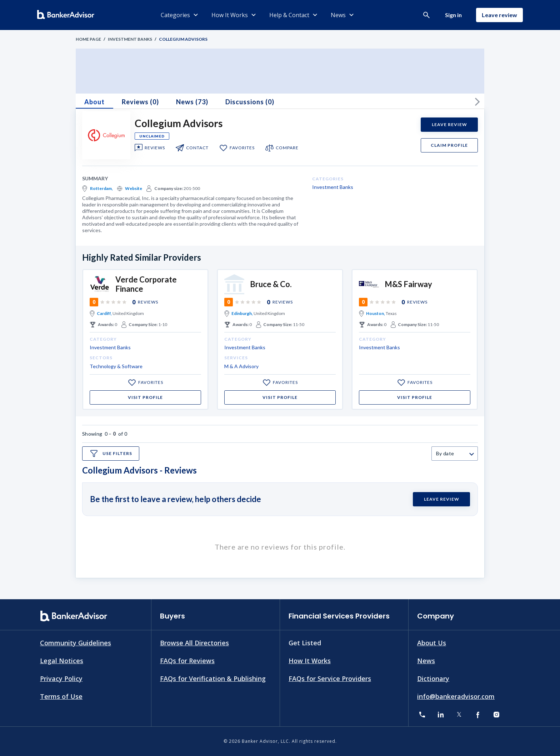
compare (287, 148)
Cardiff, (104, 313)
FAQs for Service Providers (330, 678)
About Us (432, 643)
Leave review (499, 15)
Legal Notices (62, 661)
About (94, 102)
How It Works (310, 661)
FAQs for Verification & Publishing (213, 678)
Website (134, 188)
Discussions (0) (250, 102)
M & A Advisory (241, 366)
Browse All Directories (194, 643)
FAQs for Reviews (187, 661)
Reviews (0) (140, 102)
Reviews (155, 148)
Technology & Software (116, 366)
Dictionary (433, 678)
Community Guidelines (76, 643)
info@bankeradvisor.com (456, 696)
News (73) (192, 102)
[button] (426, 15)
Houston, (376, 313)
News (426, 661)
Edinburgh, (242, 313)
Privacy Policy (61, 678)
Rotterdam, (101, 188)
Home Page (88, 39)
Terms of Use (61, 696)
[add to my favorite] (223, 148)
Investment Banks (130, 39)
